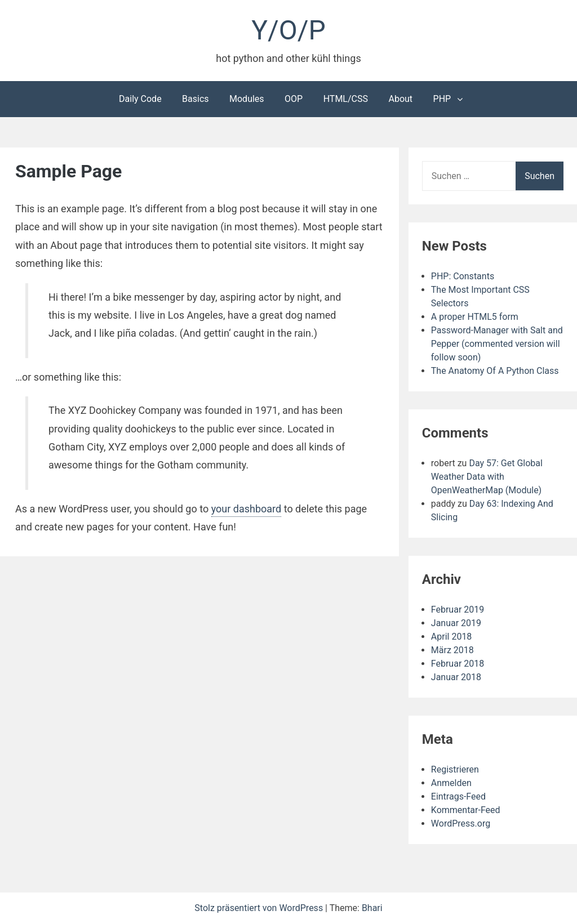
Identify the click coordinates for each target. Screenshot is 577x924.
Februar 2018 (458, 664)
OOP (294, 99)
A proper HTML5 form (475, 317)
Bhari (372, 908)
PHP (442, 99)
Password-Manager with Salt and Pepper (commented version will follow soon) (497, 344)
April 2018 (452, 637)
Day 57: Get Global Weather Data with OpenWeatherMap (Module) (487, 477)
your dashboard (247, 509)
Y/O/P (288, 30)
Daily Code (140, 99)
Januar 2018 (456, 677)
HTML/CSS (346, 99)
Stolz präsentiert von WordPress (260, 908)
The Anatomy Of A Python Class (495, 371)
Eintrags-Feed (458, 796)
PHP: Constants (463, 276)
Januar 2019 (456, 623)
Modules (247, 99)
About (400, 99)
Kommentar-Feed (466, 810)
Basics (195, 99)
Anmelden (451, 783)
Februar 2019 (458, 610)
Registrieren (455, 769)
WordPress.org (461, 823)
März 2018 (452, 650)
